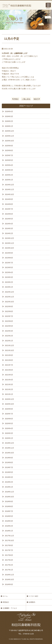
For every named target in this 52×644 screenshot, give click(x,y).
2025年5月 (9, 160)
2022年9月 (9, 306)
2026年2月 (9, 121)
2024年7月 (9, 209)
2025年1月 (9, 180)
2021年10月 (9, 350)
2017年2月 (9, 565)
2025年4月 (9, 165)
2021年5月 (9, 375)
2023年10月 (9, 248)
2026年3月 (9, 116)
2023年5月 (9, 267)
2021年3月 (9, 384)
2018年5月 (9, 516)
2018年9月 (9, 501)
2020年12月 (9, 399)
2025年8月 (9, 150)
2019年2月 (9, 482)
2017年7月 (9, 550)
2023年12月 (9, 238)
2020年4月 (9, 428)
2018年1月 (9, 531)
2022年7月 (9, 316)
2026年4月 (9, 111)
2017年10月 (9, 540)
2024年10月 (9, 194)
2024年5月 (9, 219)
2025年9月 (9, 146)
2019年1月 (9, 487)
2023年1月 (9, 287)
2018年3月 (9, 521)
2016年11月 (9, 575)
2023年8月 (9, 258)
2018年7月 (9, 511)
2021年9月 (9, 355)
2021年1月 (9, 394)
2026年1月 (9, 126)
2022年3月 (9, 331)
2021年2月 (9, 389)
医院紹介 (6, 602)
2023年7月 (9, 263)
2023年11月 (9, 243)
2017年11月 (9, 536)
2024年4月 (9, 224)
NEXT (37, 99)
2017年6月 (9, 555)
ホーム (5, 596)
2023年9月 (9, 253)
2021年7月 (9, 365)
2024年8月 (9, 204)
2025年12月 (9, 131)
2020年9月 (9, 409)
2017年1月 (9, 570)
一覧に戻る (26, 99)
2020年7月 (9, 414)
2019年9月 (9, 458)
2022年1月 (9, 341)
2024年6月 (9, 214)
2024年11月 (9, 189)
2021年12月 (9, 345)
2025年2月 (9, 175)
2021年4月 (9, 380)
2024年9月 (9, 199)
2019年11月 (9, 448)
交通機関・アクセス (10, 608)
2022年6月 (9, 321)
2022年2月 (9, 336)
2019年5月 (9, 472)
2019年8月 (9, 462)
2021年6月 (9, 370)
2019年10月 (9, 453)
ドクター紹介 (34, 596)
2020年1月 (9, 438)
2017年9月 (9, 545)
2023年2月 (9, 282)
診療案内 (32, 602)
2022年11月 (9, 297)
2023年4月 (9, 272)
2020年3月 (9, 433)
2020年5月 (9, 423)
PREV (15, 99)
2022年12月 (9, 292)
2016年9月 (9, 584)
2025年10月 (9, 141)
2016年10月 (9, 579)
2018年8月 (9, 506)
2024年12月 (9, 185)
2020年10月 (9, 404)
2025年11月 (9, 136)
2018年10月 (9, 497)
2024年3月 (9, 228)
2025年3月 (9, 170)
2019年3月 (9, 477)
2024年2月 (9, 233)
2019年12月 (9, 443)
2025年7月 (9, 155)
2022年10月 (9, 302)
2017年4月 (9, 560)
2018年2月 (9, 526)
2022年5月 (9, 326)
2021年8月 (9, 360)
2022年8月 (9, 311)
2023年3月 (9, 277)
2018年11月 (9, 492)
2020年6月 (9, 419)
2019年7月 (9, 467)
